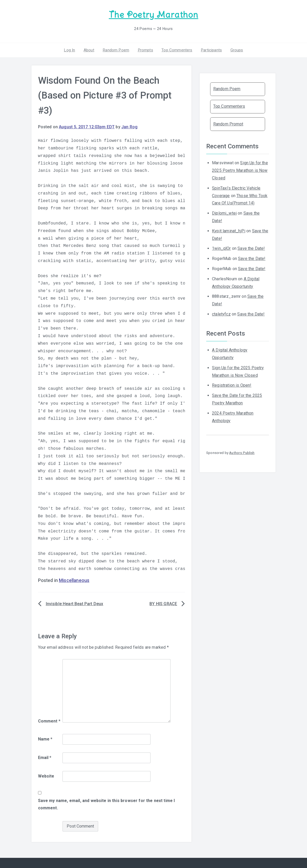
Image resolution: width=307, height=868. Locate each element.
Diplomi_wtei (224, 213)
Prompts (145, 49)
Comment (49, 720)
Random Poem (117, 49)
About (90, 49)
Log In (72, 49)
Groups (234, 49)
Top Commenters (176, 49)
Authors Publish (242, 452)
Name (45, 739)
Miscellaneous (74, 580)
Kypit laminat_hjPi (229, 230)
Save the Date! (251, 248)
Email (45, 757)
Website (46, 776)
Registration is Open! (232, 385)
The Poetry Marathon (153, 14)
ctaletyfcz (221, 313)
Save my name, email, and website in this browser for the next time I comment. (106, 804)
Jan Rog (129, 126)
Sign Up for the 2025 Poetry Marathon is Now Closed (240, 170)
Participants (210, 49)
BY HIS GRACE (163, 603)
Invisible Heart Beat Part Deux (75, 603)
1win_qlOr (221, 248)
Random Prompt (228, 123)
